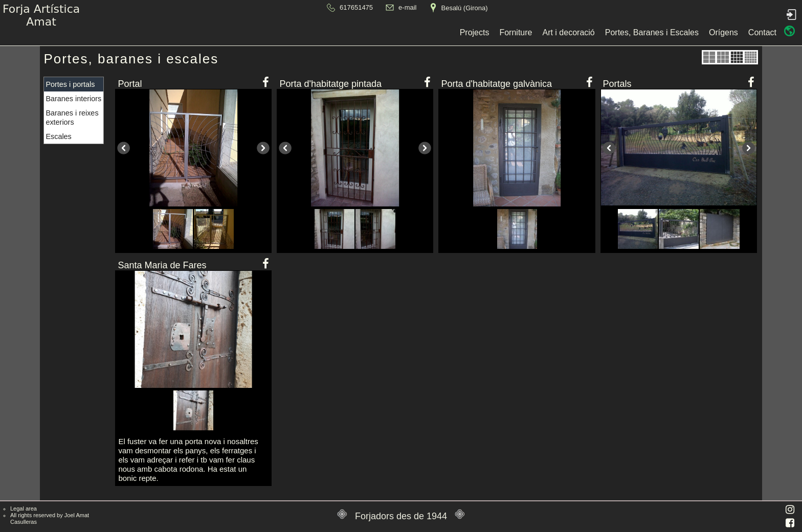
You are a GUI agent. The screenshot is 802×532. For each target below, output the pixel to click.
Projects (257, 32)
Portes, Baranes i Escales (435, 32)
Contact (545, 32)
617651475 (356, 7)
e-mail (407, 7)
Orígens (507, 32)
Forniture (299, 32)
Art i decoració (351, 32)
